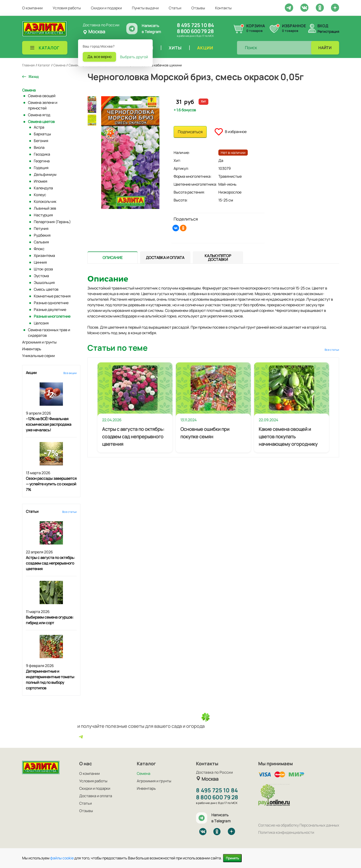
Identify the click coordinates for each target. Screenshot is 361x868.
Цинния (40, 262)
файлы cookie (62, 858)
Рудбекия (42, 235)
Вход (323, 26)
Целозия (41, 323)
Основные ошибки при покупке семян (205, 433)
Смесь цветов (46, 289)
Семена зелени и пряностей (43, 105)
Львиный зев (45, 208)
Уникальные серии (38, 356)
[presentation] (113, 257)
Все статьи (69, 512)
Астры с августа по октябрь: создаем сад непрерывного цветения (50, 563)
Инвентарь (32, 349)
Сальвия (41, 242)
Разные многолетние (52, 316)
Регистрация (328, 32)
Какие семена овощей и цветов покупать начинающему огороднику (288, 437)
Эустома (41, 276)
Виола (39, 147)
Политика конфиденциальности (286, 832)
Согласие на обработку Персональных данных (299, 825)
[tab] (113, 257)
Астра (39, 127)
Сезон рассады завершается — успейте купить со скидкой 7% (51, 484)
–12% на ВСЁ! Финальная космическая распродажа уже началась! (49, 424)
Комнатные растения (52, 296)
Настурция (43, 215)
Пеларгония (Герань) (52, 222)
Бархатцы (42, 134)
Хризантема (44, 255)
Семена (29, 90)
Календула (43, 188)
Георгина (42, 161)
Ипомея (41, 181)
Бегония (41, 141)
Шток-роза (43, 269)
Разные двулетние (50, 310)
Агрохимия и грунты (39, 342)
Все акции (70, 373)
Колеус (40, 195)
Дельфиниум (45, 174)
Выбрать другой (134, 57)
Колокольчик (45, 201)
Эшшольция (44, 283)
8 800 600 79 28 (195, 31)
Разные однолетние (51, 303)
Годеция (41, 168)
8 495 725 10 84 (195, 25)
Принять (232, 858)
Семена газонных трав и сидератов (49, 333)
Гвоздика (42, 154)
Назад (34, 77)
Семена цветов (41, 122)
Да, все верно (99, 57)
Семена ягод (39, 115)
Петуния (41, 228)
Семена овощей (42, 96)
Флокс (39, 249)
